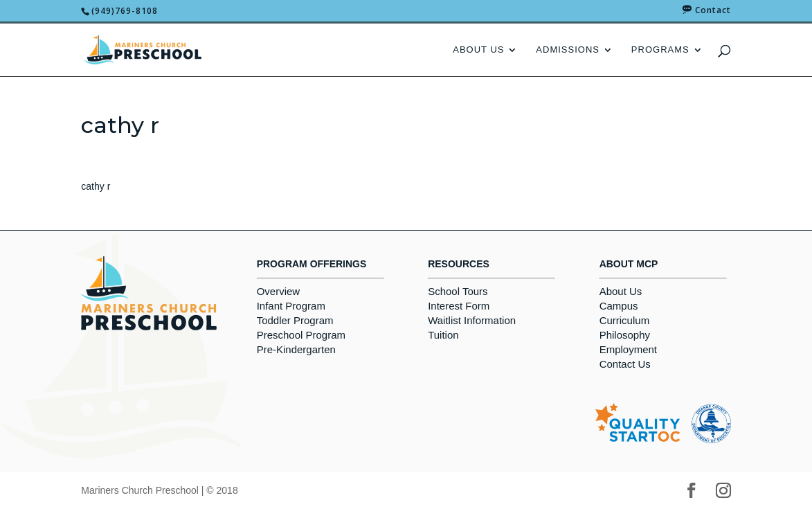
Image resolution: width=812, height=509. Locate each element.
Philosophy (625, 335)
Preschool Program (301, 335)
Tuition (443, 335)
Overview (279, 291)
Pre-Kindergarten (296, 349)
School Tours (458, 291)
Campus (619, 306)
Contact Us (625, 364)
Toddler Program (295, 320)
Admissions (568, 50)
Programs (660, 50)
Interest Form (459, 306)
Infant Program (291, 306)
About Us (478, 50)
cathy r (96, 186)
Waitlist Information (472, 320)
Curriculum (625, 320)
